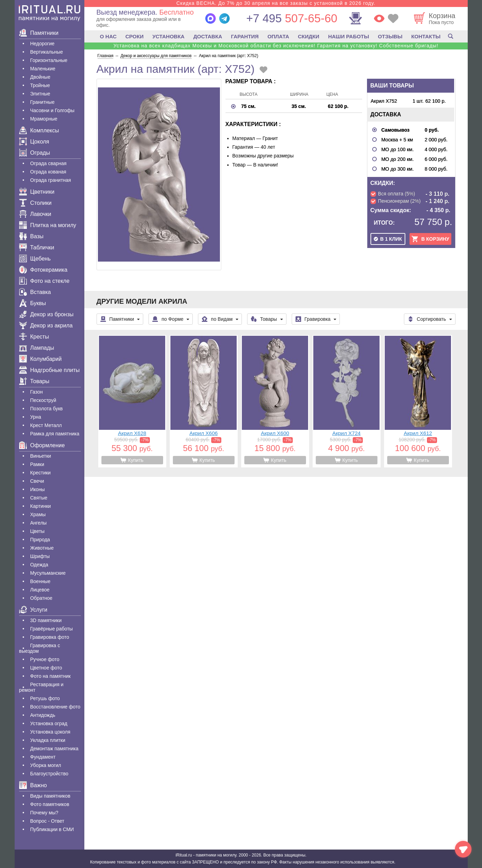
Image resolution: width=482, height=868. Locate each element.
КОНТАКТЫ (426, 36)
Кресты (34, 337)
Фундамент (43, 757)
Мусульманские (48, 573)
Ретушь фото (45, 698)
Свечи (37, 481)
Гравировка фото (50, 637)
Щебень (35, 259)
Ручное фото (45, 659)
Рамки (37, 464)
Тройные (40, 85)
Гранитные (43, 102)
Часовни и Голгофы (52, 110)
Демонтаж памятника (54, 749)
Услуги (33, 610)
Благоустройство (49, 774)
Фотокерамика (43, 270)
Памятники (39, 33)
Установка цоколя (50, 732)
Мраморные (44, 119)
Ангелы (39, 523)
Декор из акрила (46, 325)
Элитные (40, 94)
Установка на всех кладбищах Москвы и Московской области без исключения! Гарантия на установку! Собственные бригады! (276, 46)
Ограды (35, 153)
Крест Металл (46, 425)
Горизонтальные (49, 60)
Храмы (38, 514)
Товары (34, 381)
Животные (42, 548)
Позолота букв (47, 409)
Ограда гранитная (51, 180)
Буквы (33, 303)
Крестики (41, 473)
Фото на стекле (44, 281)
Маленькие (43, 69)
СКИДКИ (309, 36)
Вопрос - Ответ (47, 821)
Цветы (37, 531)
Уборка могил (46, 765)
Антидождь (43, 715)
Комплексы (39, 130)
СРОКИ (135, 36)
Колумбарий (40, 359)
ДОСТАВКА (208, 36)
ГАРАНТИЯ (245, 36)
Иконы (38, 489)
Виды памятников (50, 796)
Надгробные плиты (49, 370)
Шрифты (40, 556)
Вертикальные (47, 52)
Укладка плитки (48, 740)
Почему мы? (44, 813)
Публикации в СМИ (52, 829)
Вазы (31, 236)
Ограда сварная (48, 163)
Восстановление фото (55, 707)
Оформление (42, 445)
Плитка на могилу (48, 225)
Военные (40, 581)
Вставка (35, 292)
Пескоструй (43, 400)
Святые (39, 498)
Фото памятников (50, 804)
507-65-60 (292, 18)
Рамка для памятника (55, 434)
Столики (35, 203)
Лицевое (40, 590)
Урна (36, 417)
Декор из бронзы (47, 314)
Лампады (37, 348)
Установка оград (49, 723)
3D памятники (46, 620)
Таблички (37, 247)
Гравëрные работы (52, 629)
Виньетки (41, 456)
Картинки (41, 506)
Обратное (41, 598)
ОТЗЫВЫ (390, 36)
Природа (40, 540)
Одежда (39, 565)
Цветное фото (46, 668)
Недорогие (43, 44)
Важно (33, 785)
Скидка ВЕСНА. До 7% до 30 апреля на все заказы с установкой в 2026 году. (276, 3)
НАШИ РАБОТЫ (349, 36)
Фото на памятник (51, 676)
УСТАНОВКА (168, 36)
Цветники (37, 192)
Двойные (40, 77)
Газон (37, 392)
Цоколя (34, 142)
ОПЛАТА (278, 36)
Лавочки (35, 214)
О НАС (108, 36)
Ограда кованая (48, 172)
